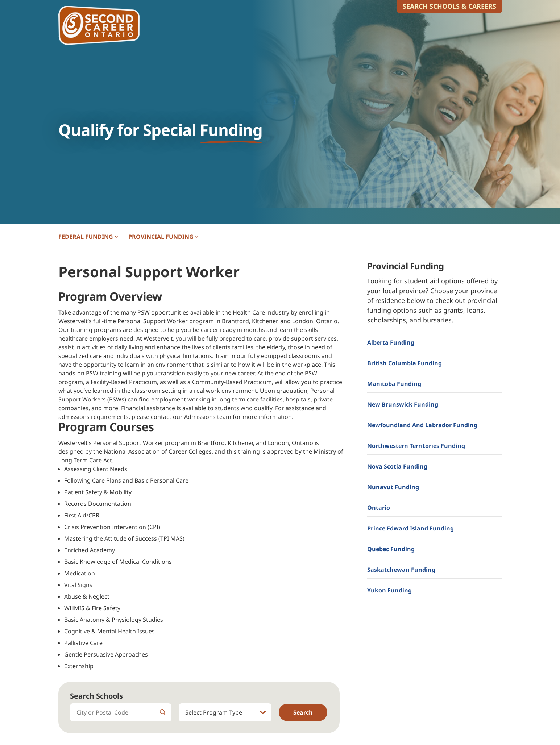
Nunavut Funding (393, 487)
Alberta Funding (391, 342)
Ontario (379, 508)
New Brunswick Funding (403, 404)
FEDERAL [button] (88, 237)
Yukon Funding (389, 590)
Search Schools (96, 696)
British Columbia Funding (405, 363)
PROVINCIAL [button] (163, 237)
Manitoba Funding (394, 384)
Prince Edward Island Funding (410, 528)
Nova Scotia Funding (397, 466)
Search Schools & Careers (449, 6)
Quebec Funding (391, 549)
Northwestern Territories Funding (416, 446)
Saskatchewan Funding (401, 570)
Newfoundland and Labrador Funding (422, 425)
